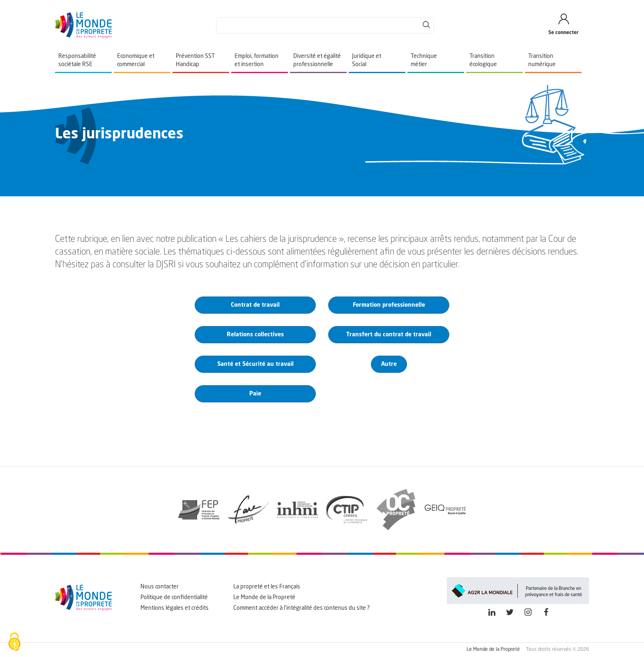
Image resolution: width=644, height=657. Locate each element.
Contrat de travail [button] (255, 305)
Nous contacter (160, 587)
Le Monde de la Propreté (264, 597)
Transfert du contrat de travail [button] (389, 335)
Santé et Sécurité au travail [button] (255, 364)
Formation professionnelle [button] (389, 305)
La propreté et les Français (267, 587)
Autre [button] (389, 364)
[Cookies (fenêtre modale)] (14, 643)
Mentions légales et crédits (175, 608)
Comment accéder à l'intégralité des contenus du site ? (301, 608)
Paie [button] (255, 394)
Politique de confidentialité (174, 597)
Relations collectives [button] (255, 335)
